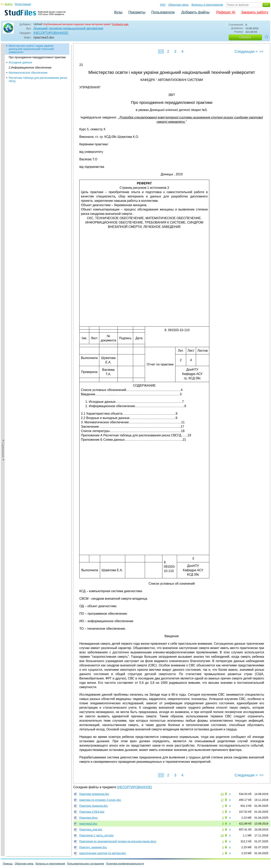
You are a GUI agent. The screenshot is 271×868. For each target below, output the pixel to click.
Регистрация (23, 4)
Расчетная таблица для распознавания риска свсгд (38, 79)
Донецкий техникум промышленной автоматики (68, 28)
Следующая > (246, 52)
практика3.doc (88, 824)
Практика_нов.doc (91, 829)
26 (222, 835)
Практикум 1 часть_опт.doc (96, 835)
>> (261, 52)
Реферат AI (226, 12)
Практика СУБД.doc (92, 812)
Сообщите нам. (120, 24)
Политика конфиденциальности (125, 864)
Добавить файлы (195, 12)
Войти (9, 4)
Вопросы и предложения (207, 5)
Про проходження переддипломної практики (37, 57)
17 (222, 800)
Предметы (137, 12)
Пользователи (163, 12)
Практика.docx (88, 818)
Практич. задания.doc (93, 847)
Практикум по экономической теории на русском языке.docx (118, 841)
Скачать (245, 37)
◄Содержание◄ (3, 112)
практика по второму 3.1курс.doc (100, 800)
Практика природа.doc (93, 806)
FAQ (163, 5)
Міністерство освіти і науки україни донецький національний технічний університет (31, 49)
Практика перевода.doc (94, 794)
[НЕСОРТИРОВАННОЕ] (51, 33)
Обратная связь (179, 5)
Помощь (8, 864)
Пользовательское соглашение (86, 864)
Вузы (118, 12)
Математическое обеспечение (28, 73)
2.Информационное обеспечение (30, 68)
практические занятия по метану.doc (103, 853)
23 (222, 794)
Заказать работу (255, 12)
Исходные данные (20, 62)
